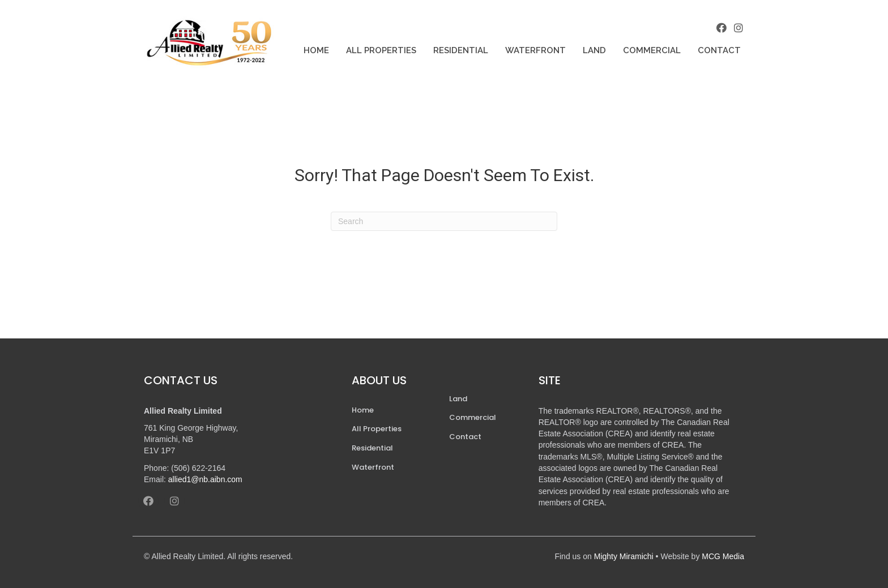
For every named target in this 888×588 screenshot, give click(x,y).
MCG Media (723, 556)
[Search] (444, 221)
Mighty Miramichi (624, 556)
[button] (721, 28)
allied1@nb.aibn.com (205, 479)
